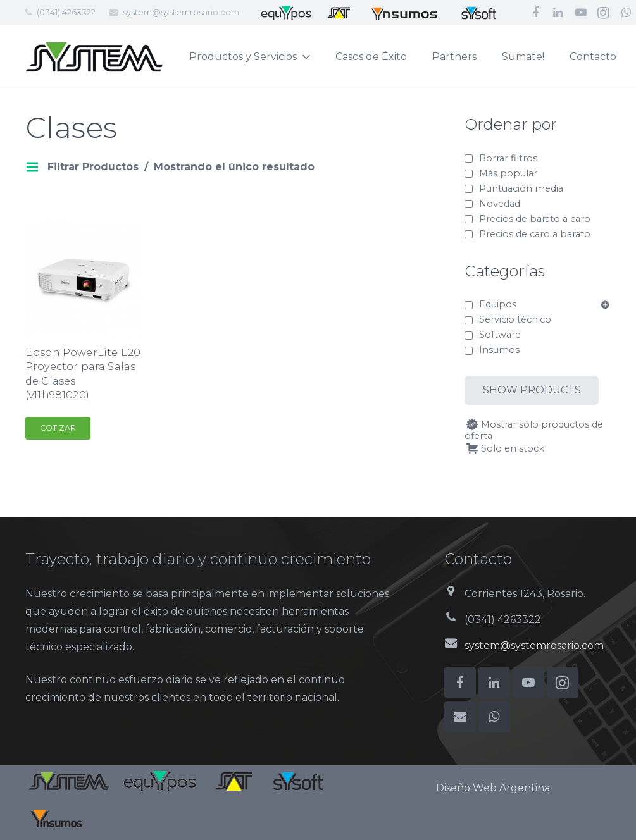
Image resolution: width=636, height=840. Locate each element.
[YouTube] (581, 13)
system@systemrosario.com (181, 12)
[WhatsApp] (494, 717)
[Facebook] (535, 13)
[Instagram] (604, 13)
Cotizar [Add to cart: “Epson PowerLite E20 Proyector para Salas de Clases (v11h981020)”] (58, 428)
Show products (532, 390)
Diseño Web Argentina (493, 788)
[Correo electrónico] (460, 717)
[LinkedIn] (558, 13)
